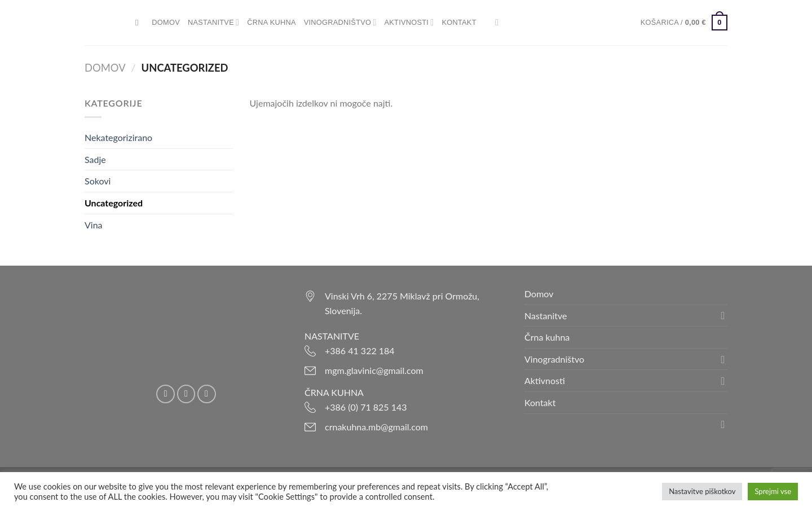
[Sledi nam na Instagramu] (186, 394)
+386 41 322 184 (360, 351)
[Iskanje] (140, 23)
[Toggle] (723, 315)
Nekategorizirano (118, 137)
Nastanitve (213, 22)
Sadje (95, 159)
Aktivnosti (409, 22)
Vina (94, 225)
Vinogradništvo (340, 22)
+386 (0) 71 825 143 (366, 407)
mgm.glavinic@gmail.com (374, 370)
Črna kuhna (271, 22)
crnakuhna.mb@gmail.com (376, 427)
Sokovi (98, 181)
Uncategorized (114, 203)
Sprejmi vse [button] (773, 491)
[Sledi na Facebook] (166, 394)
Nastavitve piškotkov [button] (702, 491)
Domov (166, 22)
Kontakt (459, 22)
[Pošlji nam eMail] (207, 394)
